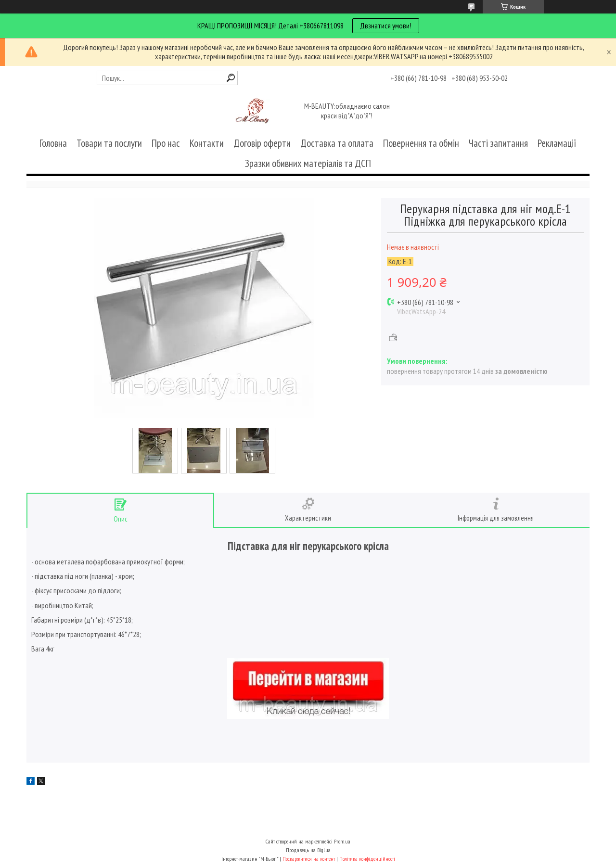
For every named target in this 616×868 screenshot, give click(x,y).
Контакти (207, 143)
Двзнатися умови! (386, 26)
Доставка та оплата (337, 143)
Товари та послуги (109, 143)
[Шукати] (231, 78)
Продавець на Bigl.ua (308, 850)
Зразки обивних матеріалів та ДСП (308, 163)
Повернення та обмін (421, 143)
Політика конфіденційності (367, 859)
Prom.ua (342, 841)
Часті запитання (498, 143)
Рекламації (557, 143)
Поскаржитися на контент (309, 859)
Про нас (166, 143)
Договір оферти (262, 143)
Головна (53, 143)
